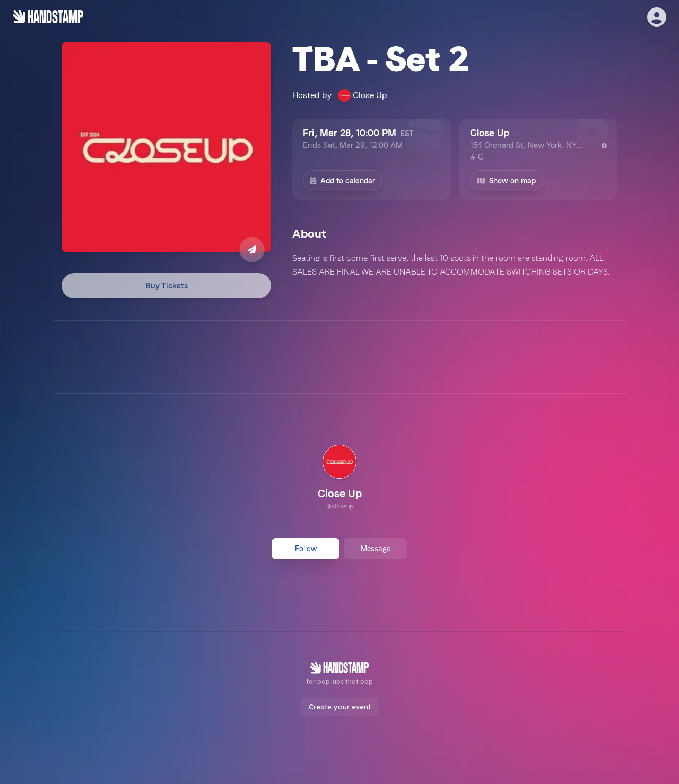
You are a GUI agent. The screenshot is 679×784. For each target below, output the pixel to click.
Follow (306, 549)
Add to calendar (342, 181)
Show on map (507, 181)
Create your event (340, 707)
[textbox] (455, 265)
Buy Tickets (167, 286)
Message (376, 549)
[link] (340, 479)
